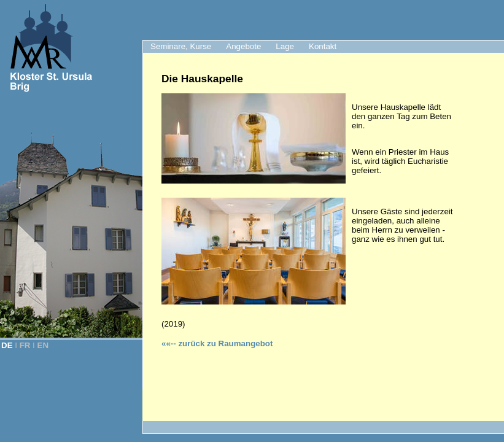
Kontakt (323, 46)
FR (25, 345)
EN (43, 345)
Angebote (243, 46)
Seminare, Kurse (181, 46)
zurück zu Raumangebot (217, 343)
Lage (285, 46)
